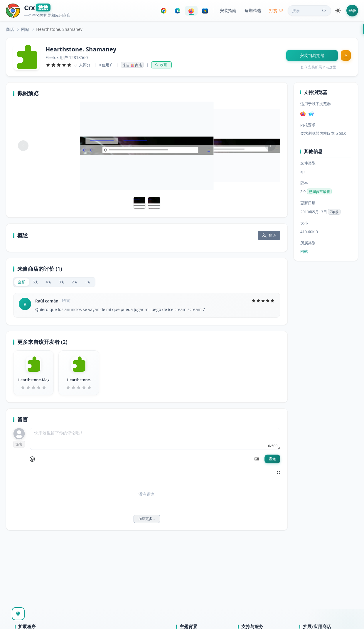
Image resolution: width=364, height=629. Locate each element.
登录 (352, 11)
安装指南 (228, 10)
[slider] (59, 65)
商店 (10, 29)
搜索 (310, 11)
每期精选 (253, 10)
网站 (25, 29)
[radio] (22, 282)
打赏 (276, 10)
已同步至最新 (319, 192)
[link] (10, 29)
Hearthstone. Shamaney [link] (59, 29)
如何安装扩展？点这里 (318, 67)
